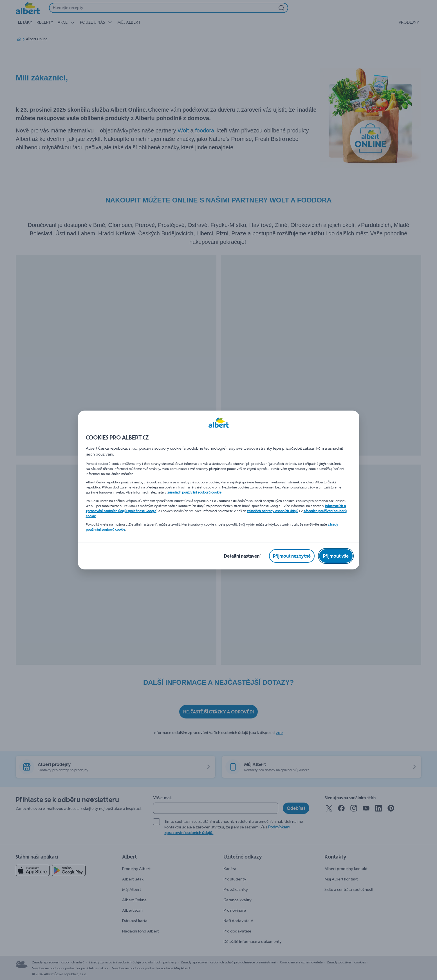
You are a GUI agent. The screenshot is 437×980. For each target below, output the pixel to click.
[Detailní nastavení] (242, 556)
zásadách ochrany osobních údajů (273, 511)
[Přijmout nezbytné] (292, 556)
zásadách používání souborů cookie (194, 492)
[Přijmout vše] (336, 556)
